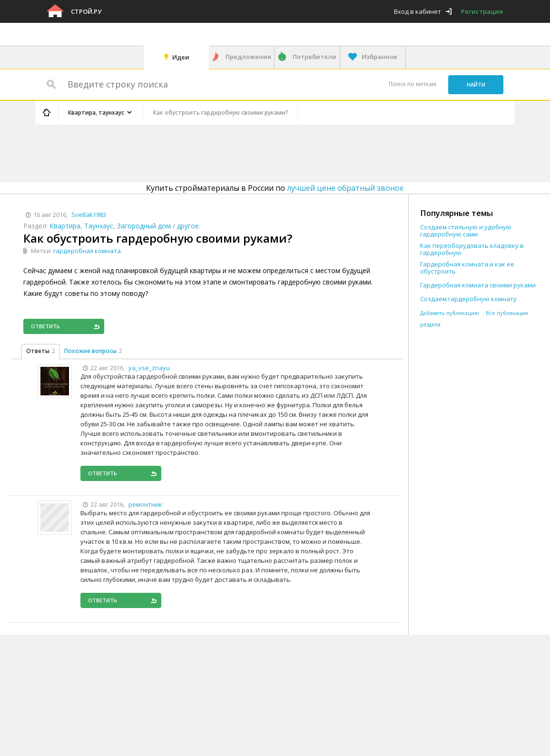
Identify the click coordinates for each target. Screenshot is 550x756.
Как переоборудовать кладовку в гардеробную (472, 249)
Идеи (181, 57)
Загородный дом (144, 226)
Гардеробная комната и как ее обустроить (467, 268)
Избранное (379, 57)
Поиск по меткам (412, 84)
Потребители (314, 57)
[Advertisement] (215, 152)
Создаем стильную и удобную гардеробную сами (466, 231)
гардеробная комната (87, 251)
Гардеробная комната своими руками (478, 285)
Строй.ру (86, 11)
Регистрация (482, 11)
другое (188, 226)
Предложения (248, 57)
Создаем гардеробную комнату (468, 299)
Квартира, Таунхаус (81, 226)
